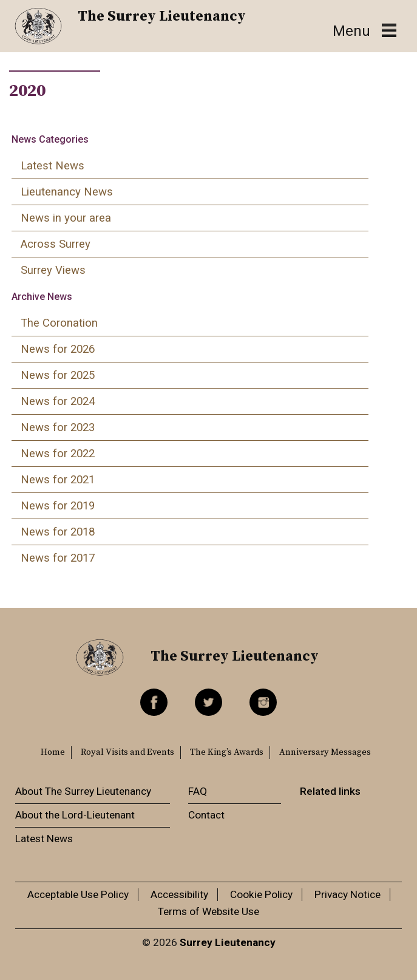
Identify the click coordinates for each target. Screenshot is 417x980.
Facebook (154, 702)
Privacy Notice (347, 894)
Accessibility (179, 894)
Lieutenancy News (67, 192)
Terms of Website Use (208, 911)
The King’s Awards (227, 752)
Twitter (208, 702)
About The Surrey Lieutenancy (83, 791)
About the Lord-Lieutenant (75, 815)
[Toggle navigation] (365, 31)
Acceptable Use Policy (78, 894)
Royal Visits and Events (127, 752)
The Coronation (59, 323)
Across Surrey (56, 244)
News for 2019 (58, 506)
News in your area (66, 218)
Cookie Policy (261, 894)
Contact (206, 815)
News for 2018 (58, 532)
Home (53, 752)
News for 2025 (58, 375)
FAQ (198, 791)
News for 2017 (58, 558)
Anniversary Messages (325, 752)
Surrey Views (53, 270)
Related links (330, 791)
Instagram (263, 702)
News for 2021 (58, 480)
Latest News (53, 166)
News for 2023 (58, 427)
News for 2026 (58, 349)
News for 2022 (58, 454)
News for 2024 (58, 401)
